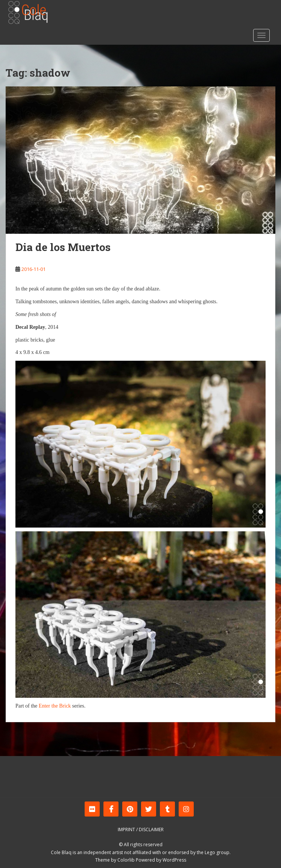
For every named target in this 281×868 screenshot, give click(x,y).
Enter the (48, 706)
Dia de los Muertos (63, 247)
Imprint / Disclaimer (141, 829)
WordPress (174, 860)
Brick (65, 706)
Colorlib (126, 860)
